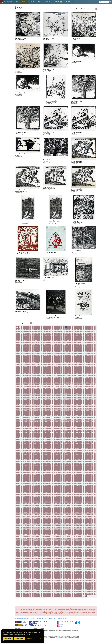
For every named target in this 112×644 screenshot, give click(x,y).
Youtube (60, 626)
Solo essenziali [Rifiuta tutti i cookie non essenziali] (19, 639)
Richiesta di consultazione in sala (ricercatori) (41, 619)
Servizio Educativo (62, 623)
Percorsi (58, 2)
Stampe (24, 2)
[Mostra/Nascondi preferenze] (29, 639)
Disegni (40, 2)
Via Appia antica (70, 2)
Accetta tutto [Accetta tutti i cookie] (8, 639)
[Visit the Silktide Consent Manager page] (40, 639)
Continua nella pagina (21, 323)
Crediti (55, 619)
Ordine (78, 9)
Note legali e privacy (62, 619)
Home (17, 2)
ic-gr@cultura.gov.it (45, 632)
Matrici (32, 2)
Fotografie (48, 2)
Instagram (60, 625)
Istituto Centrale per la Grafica (22, 619)
